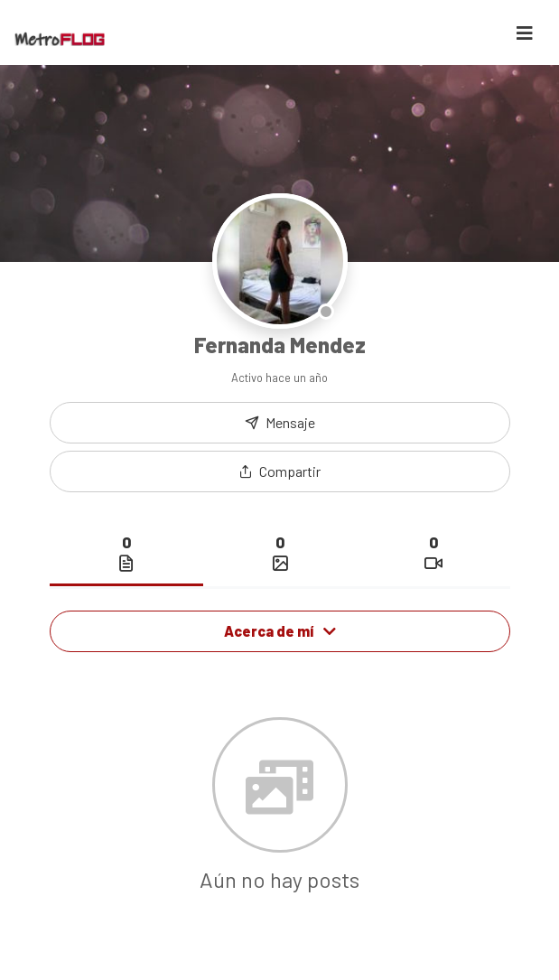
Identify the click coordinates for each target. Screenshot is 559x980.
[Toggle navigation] (525, 33)
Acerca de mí (280, 631)
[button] (280, 471)
